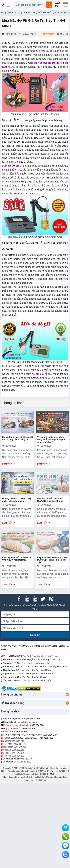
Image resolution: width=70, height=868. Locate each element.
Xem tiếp (7, 464)
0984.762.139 (18, 753)
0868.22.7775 (20, 744)
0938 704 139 (18, 756)
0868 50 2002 (25, 762)
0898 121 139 (26, 759)
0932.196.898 (35, 735)
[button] (67, 695)
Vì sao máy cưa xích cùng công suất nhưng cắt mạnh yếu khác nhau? (51, 440)
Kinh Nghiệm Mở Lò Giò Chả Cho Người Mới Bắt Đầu (17, 559)
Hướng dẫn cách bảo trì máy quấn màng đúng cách (17, 500)
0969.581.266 (18, 750)
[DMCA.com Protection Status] (29, 688)
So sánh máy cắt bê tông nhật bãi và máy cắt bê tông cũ (17, 438)
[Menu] (65, 5)
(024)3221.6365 (46, 738)
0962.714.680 (31, 738)
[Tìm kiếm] (49, 5)
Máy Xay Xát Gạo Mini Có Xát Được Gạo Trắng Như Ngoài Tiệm (52, 560)
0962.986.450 (18, 741)
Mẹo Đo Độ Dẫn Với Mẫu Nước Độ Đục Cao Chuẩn (50, 500)
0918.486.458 (17, 738)
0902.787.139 (21, 735)
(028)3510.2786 (50, 735)
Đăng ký (35, 635)
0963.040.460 (20, 747)
